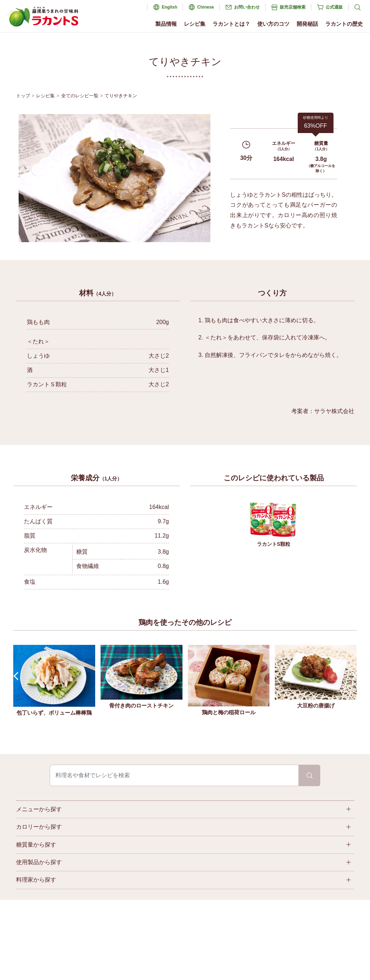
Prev (18, 676)
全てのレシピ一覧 (80, 96)
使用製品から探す (39, 862)
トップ (23, 96)
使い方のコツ (273, 24)
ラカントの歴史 (344, 24)
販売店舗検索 (293, 7)
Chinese (206, 7)
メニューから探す (39, 809)
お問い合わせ (247, 7)
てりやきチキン (121, 96)
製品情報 (166, 24)
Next (353, 676)
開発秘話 (307, 24)
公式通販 (334, 7)
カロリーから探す (39, 827)
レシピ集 (195, 24)
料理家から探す (36, 880)
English (169, 7)
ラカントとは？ (231, 24)
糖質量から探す (36, 845)
